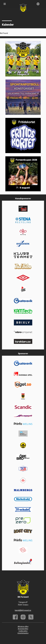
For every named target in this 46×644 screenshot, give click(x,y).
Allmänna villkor (23, 627)
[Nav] (5, 4)
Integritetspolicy (23, 633)
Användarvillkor (23, 629)
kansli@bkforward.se (23, 610)
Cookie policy (23, 631)
